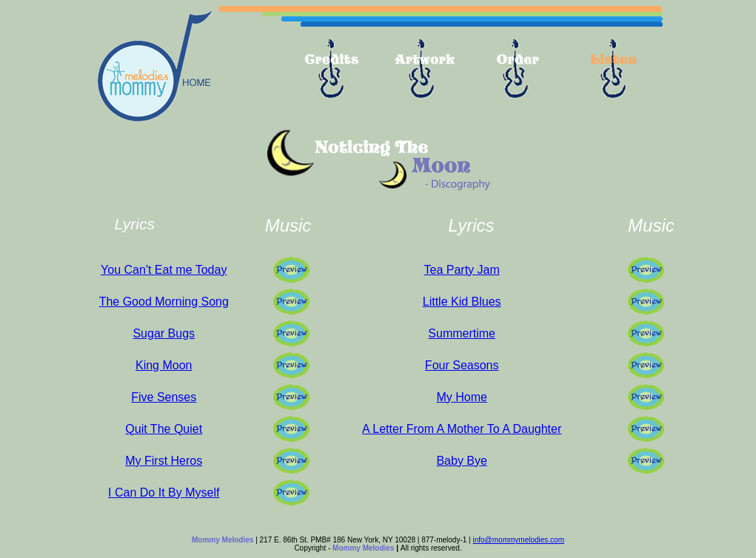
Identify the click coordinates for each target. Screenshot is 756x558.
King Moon (164, 365)
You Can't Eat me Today (164, 270)
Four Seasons (462, 365)
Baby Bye (461, 461)
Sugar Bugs (164, 333)
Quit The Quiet (164, 429)
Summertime (462, 333)
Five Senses (164, 397)
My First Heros (164, 461)
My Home (461, 397)
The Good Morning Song (164, 302)
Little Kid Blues (462, 302)
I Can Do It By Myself (164, 493)
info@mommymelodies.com (518, 540)
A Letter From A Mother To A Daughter (462, 429)
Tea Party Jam (462, 270)
